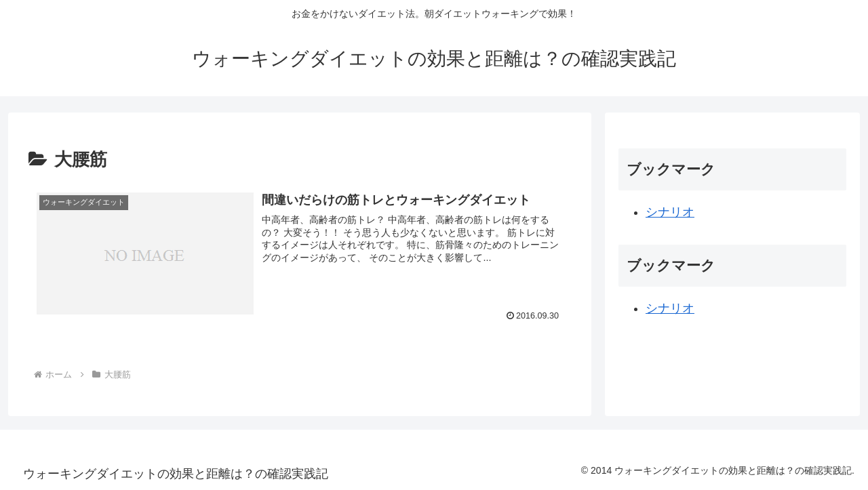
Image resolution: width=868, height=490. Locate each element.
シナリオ (670, 212)
